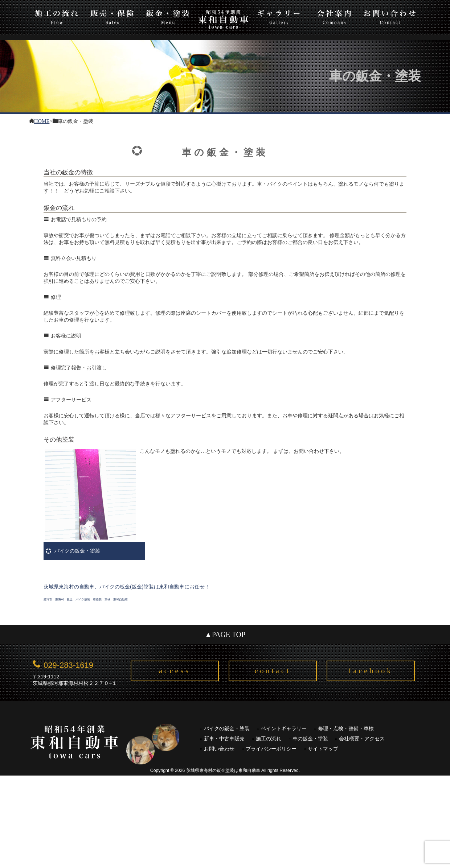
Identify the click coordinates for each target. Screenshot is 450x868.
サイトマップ (323, 749)
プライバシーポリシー (271, 749)
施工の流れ (57, 16)
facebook (371, 671)
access (175, 671)
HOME (42, 121)
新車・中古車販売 (224, 739)
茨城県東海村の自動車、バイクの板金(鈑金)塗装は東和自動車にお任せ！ (127, 587)
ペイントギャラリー (284, 729)
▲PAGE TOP (225, 635)
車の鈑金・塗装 (310, 739)
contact (273, 671)
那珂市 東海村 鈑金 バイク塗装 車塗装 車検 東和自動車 (86, 600)
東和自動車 (223, 19)
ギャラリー (279, 16)
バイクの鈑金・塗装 (77, 551)
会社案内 (334, 16)
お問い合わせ (390, 16)
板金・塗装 (168, 16)
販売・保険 (112, 16)
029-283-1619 (68, 665)
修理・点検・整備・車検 (346, 729)
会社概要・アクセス (362, 739)
